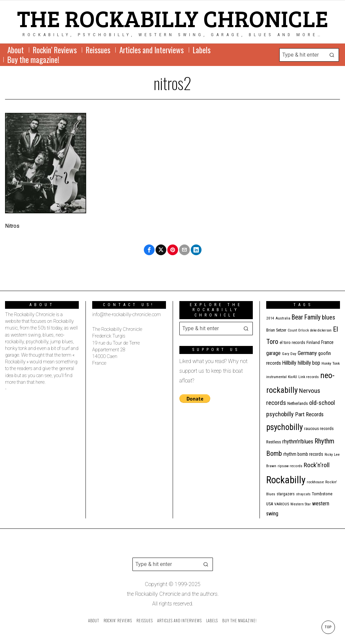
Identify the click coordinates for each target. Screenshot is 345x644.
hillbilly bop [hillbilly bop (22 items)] (309, 363)
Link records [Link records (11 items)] (309, 377)
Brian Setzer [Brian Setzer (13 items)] (276, 330)
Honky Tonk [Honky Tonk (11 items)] (331, 363)
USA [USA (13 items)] (270, 504)
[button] (332, 55)
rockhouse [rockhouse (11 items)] (315, 482)
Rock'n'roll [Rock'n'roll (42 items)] (317, 465)
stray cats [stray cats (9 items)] (303, 494)
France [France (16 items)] (327, 342)
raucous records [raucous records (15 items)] (319, 428)
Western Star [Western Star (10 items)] (301, 504)
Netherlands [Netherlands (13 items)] (298, 403)
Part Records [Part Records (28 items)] (309, 414)
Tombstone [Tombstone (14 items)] (322, 494)
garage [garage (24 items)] (273, 353)
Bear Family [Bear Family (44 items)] (306, 317)
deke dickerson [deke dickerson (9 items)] (321, 330)
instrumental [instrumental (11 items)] (276, 377)
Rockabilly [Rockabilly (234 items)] (286, 480)
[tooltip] (149, 250)
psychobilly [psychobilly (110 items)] (284, 427)
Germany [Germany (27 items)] (307, 353)
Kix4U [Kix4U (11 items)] (293, 377)
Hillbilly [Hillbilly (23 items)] (289, 363)
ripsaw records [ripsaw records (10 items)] (290, 466)
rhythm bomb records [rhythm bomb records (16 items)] (303, 454)
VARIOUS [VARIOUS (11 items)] (282, 504)
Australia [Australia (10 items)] (283, 318)
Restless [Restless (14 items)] (274, 442)
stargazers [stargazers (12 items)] (286, 494)
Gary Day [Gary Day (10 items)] (289, 354)
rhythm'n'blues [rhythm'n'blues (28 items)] (298, 441)
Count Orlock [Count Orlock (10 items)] (298, 330)
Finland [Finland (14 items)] (313, 342)
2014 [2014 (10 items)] (270, 318)
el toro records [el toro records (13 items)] (292, 342)
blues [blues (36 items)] (329, 317)
